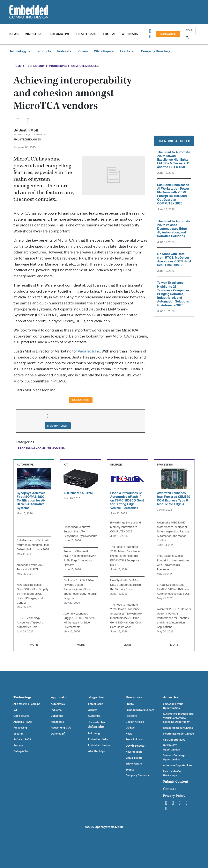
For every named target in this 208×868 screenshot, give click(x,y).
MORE (34, 645)
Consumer (57, 716)
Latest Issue (96, 704)
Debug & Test (22, 751)
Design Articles (135, 722)
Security (18, 734)
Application (60, 697)
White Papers (104, 51)
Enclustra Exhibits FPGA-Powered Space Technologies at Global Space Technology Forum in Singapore (80, 589)
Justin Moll (28, 130)
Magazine (96, 697)
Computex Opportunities (178, 728)
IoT (15, 710)
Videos (83, 51)
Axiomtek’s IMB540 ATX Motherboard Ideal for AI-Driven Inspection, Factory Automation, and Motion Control (173, 532)
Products (44, 51)
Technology (35, 66)
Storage (18, 746)
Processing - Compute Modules (41, 448)
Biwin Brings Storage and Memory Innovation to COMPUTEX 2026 (126, 527)
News (129, 734)
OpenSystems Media (109, 827)
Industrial (34, 34)
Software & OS (22, 740)
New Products (134, 752)
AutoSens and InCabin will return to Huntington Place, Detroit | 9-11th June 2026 (33, 545)
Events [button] (127, 51)
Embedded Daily (98, 739)
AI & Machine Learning (27, 704)
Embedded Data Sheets (140, 710)
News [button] (14, 34)
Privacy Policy (174, 796)
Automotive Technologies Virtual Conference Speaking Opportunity (178, 718)
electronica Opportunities (178, 734)
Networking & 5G (61, 728)
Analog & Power (23, 722)
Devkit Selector (136, 746)
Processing (58, 66)
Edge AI (109, 34)
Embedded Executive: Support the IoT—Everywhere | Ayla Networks (80, 532)
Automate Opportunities (178, 765)
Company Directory (156, 51)
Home (17, 66)
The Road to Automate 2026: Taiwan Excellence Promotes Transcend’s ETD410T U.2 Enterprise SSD (125, 556)
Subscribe (168, 34)
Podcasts (64, 51)
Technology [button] (20, 51)
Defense (58, 734)
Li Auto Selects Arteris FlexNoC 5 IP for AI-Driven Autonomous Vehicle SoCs (173, 589)
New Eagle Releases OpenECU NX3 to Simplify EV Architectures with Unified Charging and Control (33, 594)
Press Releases (135, 740)
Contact (169, 789)
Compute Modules (85, 66)
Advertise (171, 697)
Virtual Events (134, 758)
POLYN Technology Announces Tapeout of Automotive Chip (31, 623)
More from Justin (58, 426)
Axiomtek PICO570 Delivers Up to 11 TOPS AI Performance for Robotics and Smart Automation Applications (174, 618)
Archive (93, 710)
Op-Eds (130, 728)
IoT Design (95, 733)
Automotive (60, 34)
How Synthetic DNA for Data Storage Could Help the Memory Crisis (126, 585)
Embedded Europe (99, 745)
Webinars (130, 34)
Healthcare (86, 34)
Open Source (21, 716)
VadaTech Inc (89, 351)
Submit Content (176, 782)
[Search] (189, 30)
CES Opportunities (174, 740)
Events (130, 770)
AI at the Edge (97, 751)
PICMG (130, 704)
